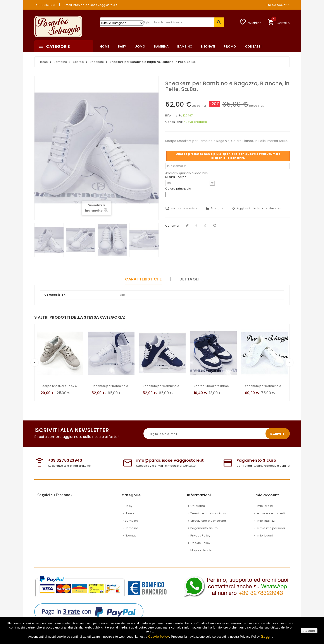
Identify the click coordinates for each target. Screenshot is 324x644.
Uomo (129, 513)
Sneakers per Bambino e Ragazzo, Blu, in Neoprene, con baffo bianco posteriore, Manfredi (162, 386)
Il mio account (276, 5)
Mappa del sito (201, 550)
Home (43, 62)
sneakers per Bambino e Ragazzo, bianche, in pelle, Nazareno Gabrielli (264, 386)
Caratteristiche (143, 279)
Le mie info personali (271, 528)
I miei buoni (264, 536)
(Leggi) (266, 637)
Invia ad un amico (181, 208)
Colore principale (179, 189)
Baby (129, 506)
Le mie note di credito (272, 513)
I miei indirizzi (266, 521)
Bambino (132, 528)
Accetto (309, 631)
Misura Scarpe (176, 177)
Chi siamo (198, 506)
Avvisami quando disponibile (187, 173)
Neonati (131, 536)
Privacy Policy (200, 536)
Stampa (214, 208)
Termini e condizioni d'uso (210, 513)
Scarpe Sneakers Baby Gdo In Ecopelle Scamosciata (60, 386)
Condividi (172, 226)
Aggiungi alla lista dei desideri (256, 208)
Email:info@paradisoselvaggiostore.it (91, 5)
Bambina (132, 521)
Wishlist (250, 22)
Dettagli (189, 279)
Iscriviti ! (278, 434)
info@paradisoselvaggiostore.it (170, 460)
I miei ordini (264, 506)
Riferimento (174, 116)
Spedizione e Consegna (208, 521)
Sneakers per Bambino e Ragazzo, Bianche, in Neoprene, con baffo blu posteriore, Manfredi (111, 386)
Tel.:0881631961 (45, 5)
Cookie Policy (200, 543)
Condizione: (174, 122)
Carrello (279, 21)
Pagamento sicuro (204, 528)
